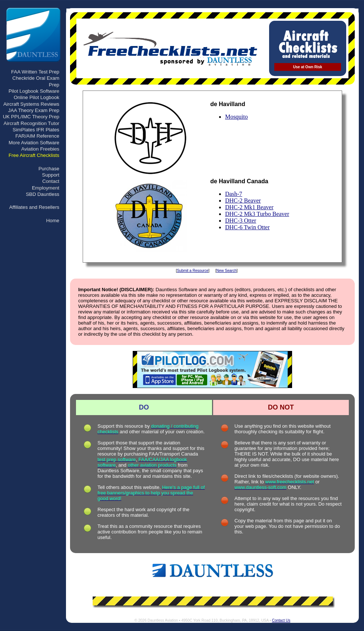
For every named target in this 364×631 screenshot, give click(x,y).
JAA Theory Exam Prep (34, 110)
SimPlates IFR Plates (36, 130)
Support (51, 175)
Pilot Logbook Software (34, 91)
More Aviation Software (34, 143)
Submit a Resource (193, 271)
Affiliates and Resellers (34, 207)
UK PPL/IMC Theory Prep (31, 117)
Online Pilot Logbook (37, 97)
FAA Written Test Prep (35, 72)
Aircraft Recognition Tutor (32, 123)
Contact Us (281, 620)
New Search (226, 271)
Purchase (49, 169)
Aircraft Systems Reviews (31, 104)
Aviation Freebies (40, 149)
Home (53, 221)
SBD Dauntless (43, 194)
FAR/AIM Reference (37, 136)
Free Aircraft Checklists (34, 155)
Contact (51, 181)
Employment (46, 188)
